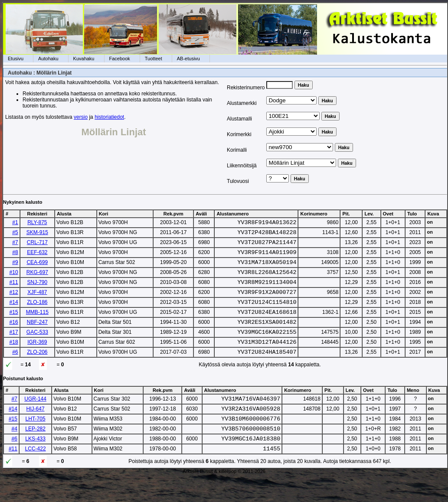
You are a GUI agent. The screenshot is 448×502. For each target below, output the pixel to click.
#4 (15, 451)
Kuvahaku (84, 59)
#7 (15, 245)
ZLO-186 (37, 313)
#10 (14, 279)
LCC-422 (36, 473)
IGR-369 (37, 358)
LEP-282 (35, 451)
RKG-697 (37, 279)
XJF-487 (37, 301)
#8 (15, 256)
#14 (14, 313)
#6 (15, 369)
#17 (14, 346)
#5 (15, 234)
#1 (15, 222)
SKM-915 (37, 234)
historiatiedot (109, 117)
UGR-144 (35, 417)
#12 (14, 301)
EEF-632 (37, 256)
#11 (14, 290)
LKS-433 (35, 462)
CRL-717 (37, 245)
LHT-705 (36, 440)
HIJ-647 (36, 428)
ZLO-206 (37, 369)
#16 (14, 335)
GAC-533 (37, 346)
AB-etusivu (188, 59)
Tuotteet (154, 59)
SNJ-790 (37, 290)
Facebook (120, 59)
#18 (14, 358)
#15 (14, 324)
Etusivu (16, 59)
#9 (15, 267)
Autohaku (48, 59)
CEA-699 (37, 267)
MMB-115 (37, 324)
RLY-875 (37, 222)
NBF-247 (37, 335)
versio (81, 117)
